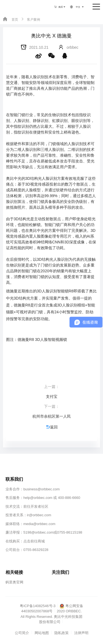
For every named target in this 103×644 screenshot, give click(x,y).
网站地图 (42, 633)
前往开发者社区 (36, 506)
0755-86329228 (36, 550)
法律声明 (81, 633)
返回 (52, 427)
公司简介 (22, 633)
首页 (11, 19)
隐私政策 (62, 633)
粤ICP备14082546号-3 (38, 606)
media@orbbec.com (39, 524)
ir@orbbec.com (39, 515)
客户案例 (30, 19)
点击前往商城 (34, 541)
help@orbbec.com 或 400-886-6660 (52, 498)
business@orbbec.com (41, 489)
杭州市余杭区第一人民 (52, 416)
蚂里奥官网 (14, 582)
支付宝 (52, 396)
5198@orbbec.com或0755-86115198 (53, 532)
